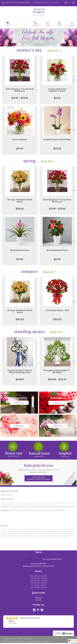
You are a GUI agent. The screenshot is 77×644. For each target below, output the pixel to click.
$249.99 (20, 379)
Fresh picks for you (39, 468)
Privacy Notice (19, 641)
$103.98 (57, 149)
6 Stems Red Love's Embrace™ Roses (57, 90)
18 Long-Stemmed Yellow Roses (20, 201)
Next (74, 80)
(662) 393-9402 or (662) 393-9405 (17, 3)
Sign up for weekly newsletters (39, 478)
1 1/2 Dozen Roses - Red (57, 310)
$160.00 (57, 319)
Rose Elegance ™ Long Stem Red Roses (20, 90)
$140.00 (20, 209)
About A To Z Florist (9, 491)
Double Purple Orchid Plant (57, 140)
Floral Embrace (20, 140)
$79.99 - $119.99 (20, 98)
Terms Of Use (8, 641)
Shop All (53, 51)
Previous (3, 80)
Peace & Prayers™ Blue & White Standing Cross (20, 371)
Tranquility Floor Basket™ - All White (57, 371)
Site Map (46, 641)
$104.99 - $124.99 (57, 379)
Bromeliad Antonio (20, 250)
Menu (8, 25)
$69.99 (57, 98)
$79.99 (20, 149)
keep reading (6, 495)
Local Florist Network (34, 641)
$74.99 (20, 259)
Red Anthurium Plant (57, 250)
